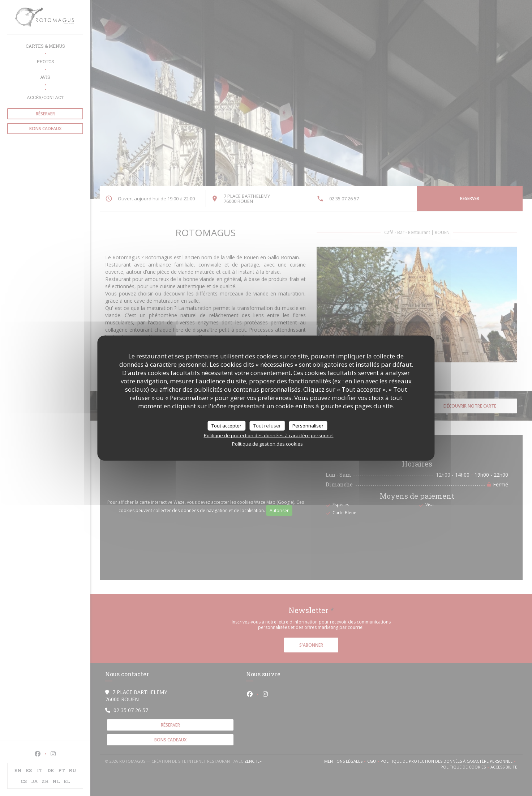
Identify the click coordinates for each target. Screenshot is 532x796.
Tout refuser (267, 425)
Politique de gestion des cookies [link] (267, 444)
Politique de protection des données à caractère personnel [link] (269, 435)
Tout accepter (226, 425)
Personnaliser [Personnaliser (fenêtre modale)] (308, 425)
